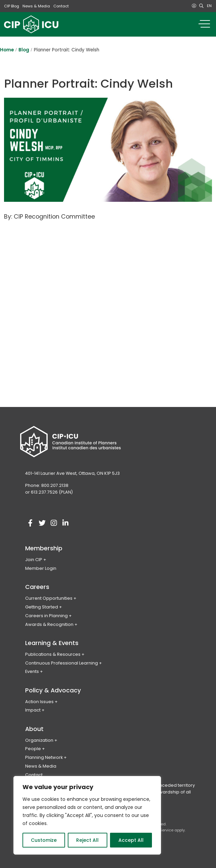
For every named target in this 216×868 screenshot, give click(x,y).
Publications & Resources (53, 654)
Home (7, 50)
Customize (44, 840)
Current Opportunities (49, 598)
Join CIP (34, 560)
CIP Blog (12, 6)
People (33, 749)
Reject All (87, 840)
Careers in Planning (46, 616)
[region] (87, 815)
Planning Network (44, 757)
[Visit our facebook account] (30, 523)
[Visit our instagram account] (54, 523)
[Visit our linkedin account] (65, 523)
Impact (33, 710)
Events (32, 671)
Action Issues (39, 702)
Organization (39, 740)
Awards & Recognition (49, 624)
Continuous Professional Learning (62, 663)
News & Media (36, 6)
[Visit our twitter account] (42, 523)
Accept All (131, 840)
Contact (61, 6)
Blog (24, 50)
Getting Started (42, 607)
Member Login (41, 568)
